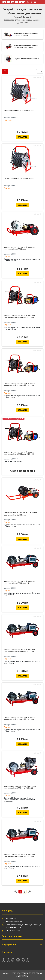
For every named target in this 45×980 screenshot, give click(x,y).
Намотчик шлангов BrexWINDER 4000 (19, 179)
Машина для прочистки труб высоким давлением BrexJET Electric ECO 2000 (20, 855)
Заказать (23, 137)
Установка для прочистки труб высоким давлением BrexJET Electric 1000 (21, 514)
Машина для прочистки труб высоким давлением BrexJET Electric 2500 (20, 582)
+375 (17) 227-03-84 (14, 922)
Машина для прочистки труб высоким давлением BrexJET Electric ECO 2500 (20, 650)
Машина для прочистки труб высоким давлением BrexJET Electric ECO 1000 (20, 316)
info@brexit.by (12, 918)
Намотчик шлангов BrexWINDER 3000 (19, 110)
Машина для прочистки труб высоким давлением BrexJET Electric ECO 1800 (20, 719)
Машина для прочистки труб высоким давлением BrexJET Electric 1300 (20, 248)
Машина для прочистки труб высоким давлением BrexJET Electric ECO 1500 (20, 453)
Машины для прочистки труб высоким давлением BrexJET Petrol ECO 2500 (20, 787)
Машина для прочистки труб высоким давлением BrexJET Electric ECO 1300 (20, 385)
